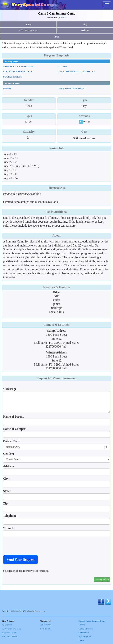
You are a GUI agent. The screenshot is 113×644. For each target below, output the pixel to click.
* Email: (9, 528)
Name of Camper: (15, 429)
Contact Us (84, 633)
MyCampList (85, 636)
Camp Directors (86, 629)
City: (6, 479)
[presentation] (32, 546)
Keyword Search (9, 633)
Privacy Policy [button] (102, 580)
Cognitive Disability (18, 72)
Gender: (9, 454)
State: (7, 491)
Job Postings (46, 625)
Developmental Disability (76, 72)
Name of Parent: (14, 417)
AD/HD (7, 88)
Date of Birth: (12, 441)
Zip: (6, 503)
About (28, 24)
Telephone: (10, 516)
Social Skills (12, 77)
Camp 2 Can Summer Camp (57, 13)
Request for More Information (56, 378)
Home (81, 640)
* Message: (10, 389)
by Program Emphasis (11, 629)
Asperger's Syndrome (18, 67)
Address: (9, 466)
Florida (63, 18)
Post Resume (46, 629)
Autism (63, 67)
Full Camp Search (10, 636)
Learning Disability (72, 88)
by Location (7, 625)
